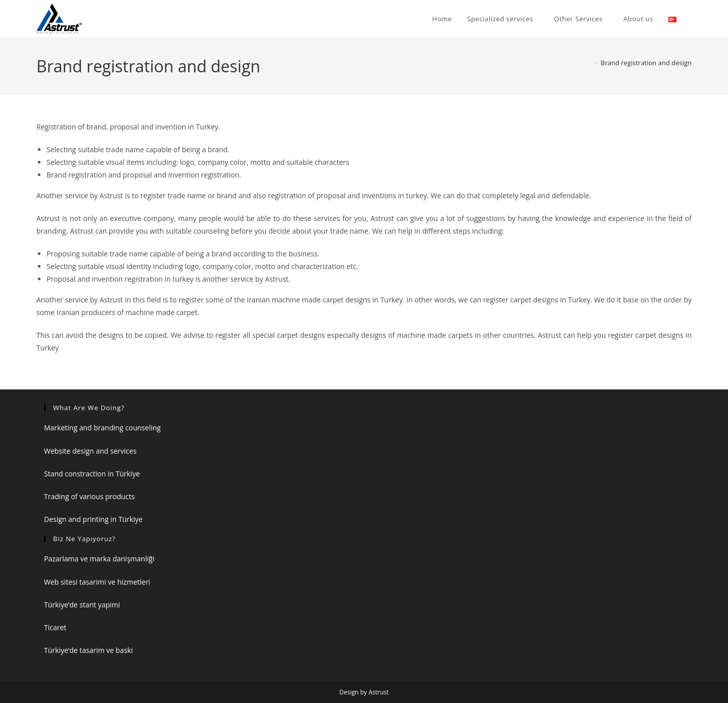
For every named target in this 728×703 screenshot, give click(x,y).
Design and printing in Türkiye (93, 519)
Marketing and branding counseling (102, 428)
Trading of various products (89, 496)
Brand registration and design (646, 63)
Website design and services (90, 451)
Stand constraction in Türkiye (92, 474)
